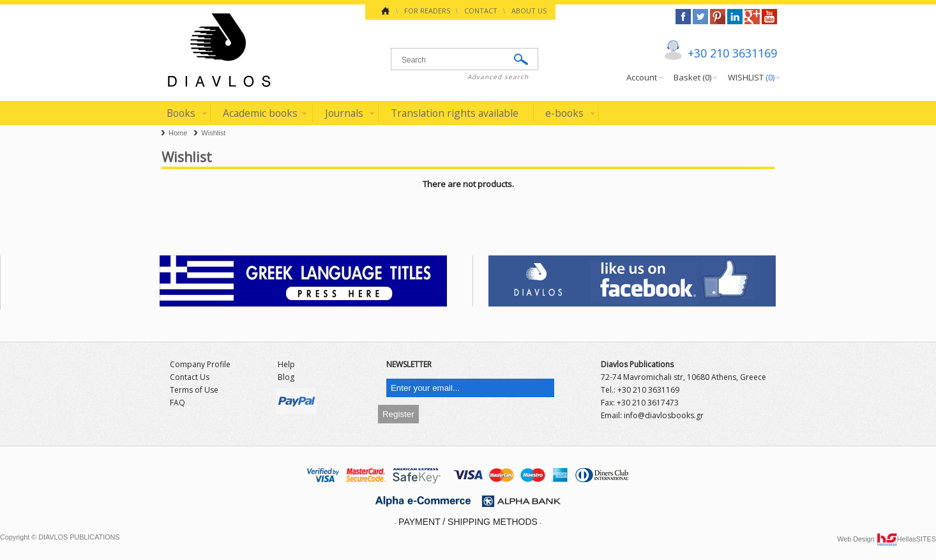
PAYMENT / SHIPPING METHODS (468, 522)
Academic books (260, 113)
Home (178, 133)
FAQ (177, 403)
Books (181, 113)
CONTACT (481, 11)
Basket (692, 77)
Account (642, 77)
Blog (286, 377)
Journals (344, 113)
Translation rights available (455, 113)
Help (286, 364)
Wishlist (213, 133)
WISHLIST (751, 77)
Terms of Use (194, 390)
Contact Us (190, 377)
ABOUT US (529, 11)
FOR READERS (427, 11)
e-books (564, 113)
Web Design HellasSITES (887, 539)
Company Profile (200, 364)
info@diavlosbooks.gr (664, 415)
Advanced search (498, 77)
